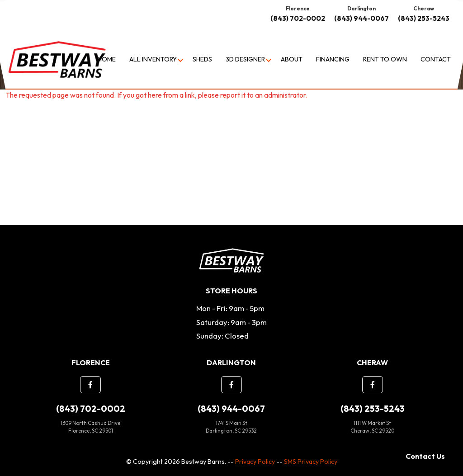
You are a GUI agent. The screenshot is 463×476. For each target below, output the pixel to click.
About (292, 59)
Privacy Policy (255, 462)
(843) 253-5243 (424, 18)
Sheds (202, 59)
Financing (333, 59)
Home (107, 59)
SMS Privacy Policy (311, 462)
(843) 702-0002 (298, 18)
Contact (436, 59)
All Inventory (153, 59)
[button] (90, 385)
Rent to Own (385, 59)
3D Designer (245, 59)
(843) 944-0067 (361, 18)
